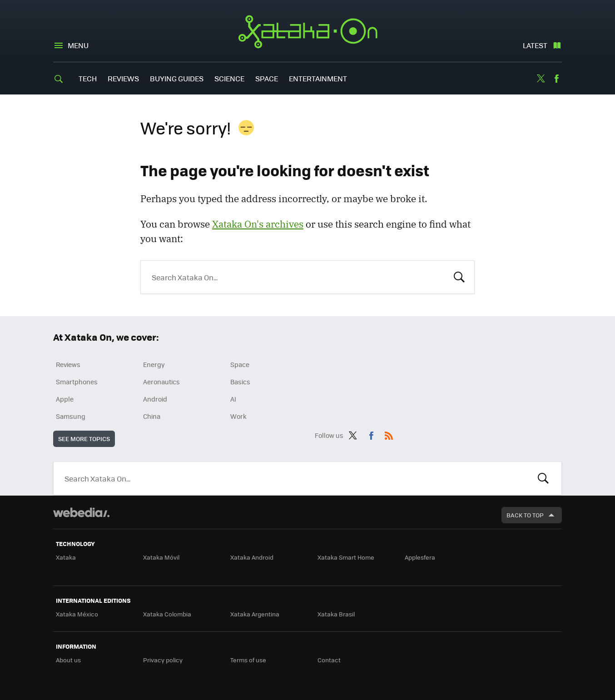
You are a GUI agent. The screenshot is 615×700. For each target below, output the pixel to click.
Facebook (556, 79)
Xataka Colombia (167, 614)
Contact (329, 660)
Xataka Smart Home (346, 557)
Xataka (66, 557)
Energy (154, 364)
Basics (240, 382)
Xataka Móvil (161, 557)
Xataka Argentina (255, 614)
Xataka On (308, 32)
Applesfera (420, 557)
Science (229, 78)
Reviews (123, 78)
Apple (65, 399)
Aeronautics (161, 382)
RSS (389, 434)
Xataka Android (252, 557)
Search (459, 276)
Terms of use (248, 660)
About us (68, 660)
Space (267, 78)
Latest (535, 45)
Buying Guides (177, 78)
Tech (88, 78)
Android (155, 399)
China (152, 416)
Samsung (71, 416)
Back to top (525, 515)
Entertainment (318, 78)
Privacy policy (163, 660)
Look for (543, 478)
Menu (78, 45)
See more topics (84, 439)
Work (238, 416)
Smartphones (77, 382)
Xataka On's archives (258, 224)
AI (233, 399)
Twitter (541, 79)
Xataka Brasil (336, 614)
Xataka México (77, 614)
